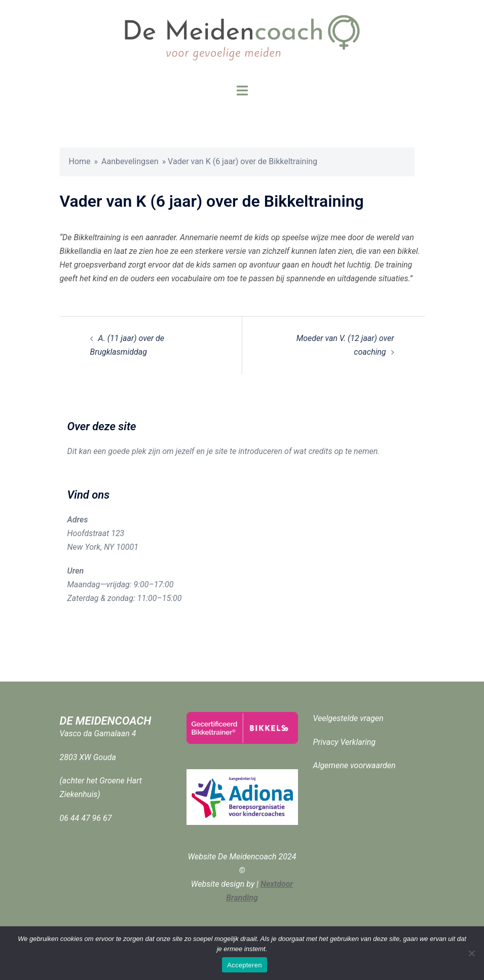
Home (80, 161)
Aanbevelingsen (130, 161)
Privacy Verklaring (345, 742)
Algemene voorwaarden (355, 765)
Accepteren (244, 965)
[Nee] (471, 953)
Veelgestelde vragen (348, 718)
